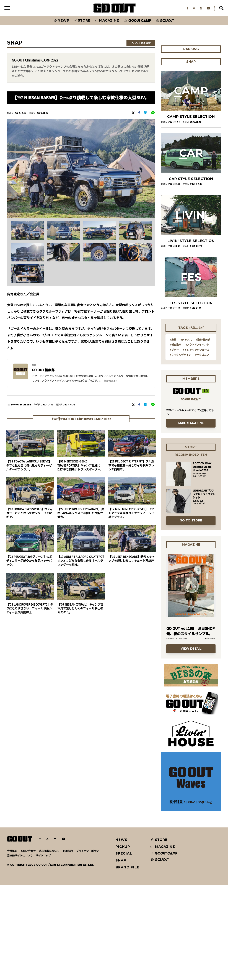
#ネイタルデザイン (181, 449)
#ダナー (174, 444)
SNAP (121, 955)
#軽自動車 (176, 439)
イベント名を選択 (141, 43)
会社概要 (12, 946)
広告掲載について (49, 946)
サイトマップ (43, 950)
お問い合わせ (28, 946)
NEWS (121, 934)
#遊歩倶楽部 (203, 434)
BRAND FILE (127, 962)
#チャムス (186, 434)
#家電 (173, 434)
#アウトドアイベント (197, 439)
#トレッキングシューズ (196, 444)
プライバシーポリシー (89, 946)
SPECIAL (124, 948)
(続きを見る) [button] (110, 381)
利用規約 (68, 946)
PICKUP (123, 941)
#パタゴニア (202, 449)
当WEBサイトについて (20, 950)
